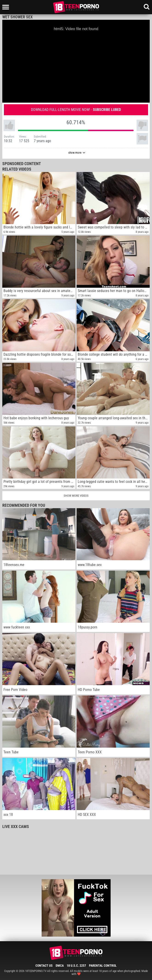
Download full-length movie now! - (76, 110)
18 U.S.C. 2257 (76, 966)
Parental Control (103, 966)
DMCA (60, 966)
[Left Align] (7, 7)
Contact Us (44, 966)
